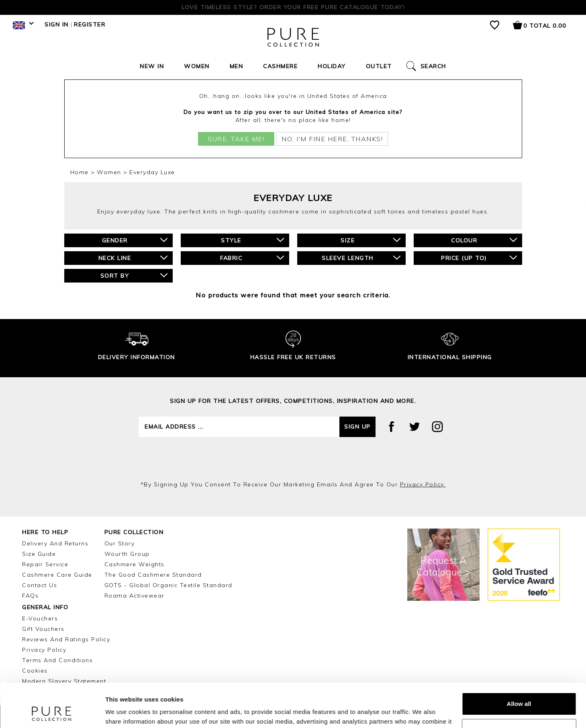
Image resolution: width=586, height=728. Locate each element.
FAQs (30, 596)
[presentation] (293, 459)
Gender (135, 240)
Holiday (332, 66)
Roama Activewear (135, 596)
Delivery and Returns (55, 543)
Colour (484, 240)
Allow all (519, 663)
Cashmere (280, 66)
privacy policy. (423, 484)
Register (90, 24)
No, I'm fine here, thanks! (332, 139)
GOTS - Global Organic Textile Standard (168, 585)
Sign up (357, 427)
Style (252, 240)
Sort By (134, 276)
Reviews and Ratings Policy (66, 639)
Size (371, 240)
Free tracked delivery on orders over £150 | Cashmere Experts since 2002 (293, 7)
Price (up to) (479, 258)
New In (152, 66)
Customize (519, 689)
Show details (124, 712)
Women (197, 66)
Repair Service (45, 564)
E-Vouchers (40, 618)
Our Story (120, 543)
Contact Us (40, 585)
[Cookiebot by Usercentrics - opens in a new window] (52, 712)
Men (237, 66)
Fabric (252, 258)
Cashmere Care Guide (57, 575)
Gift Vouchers (43, 629)
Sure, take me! (236, 139)
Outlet (379, 66)
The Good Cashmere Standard (153, 575)
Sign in (57, 24)
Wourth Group (127, 554)
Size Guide (39, 554)
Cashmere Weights (135, 564)
